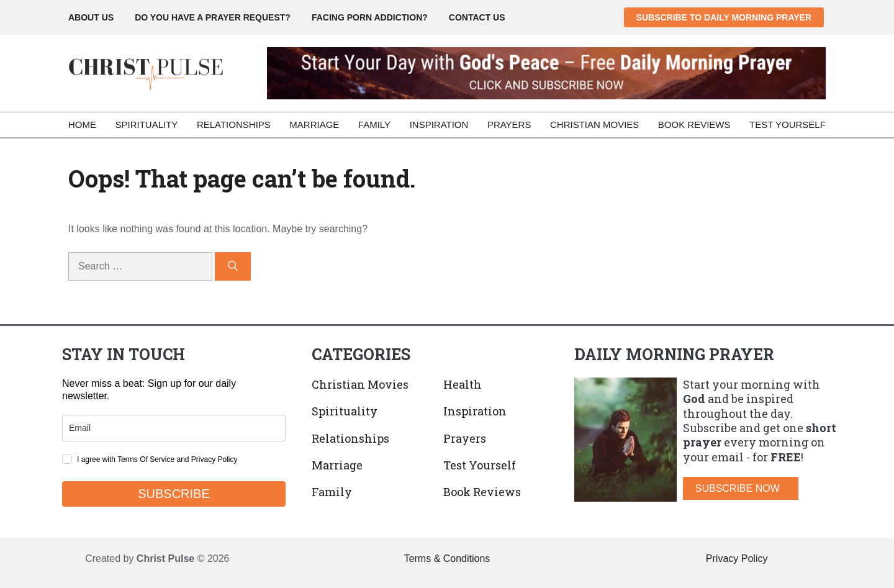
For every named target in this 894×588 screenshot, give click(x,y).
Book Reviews (694, 124)
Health (463, 384)
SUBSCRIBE (174, 494)
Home (82, 124)
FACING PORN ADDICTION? (370, 17)
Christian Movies (594, 124)
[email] (174, 428)
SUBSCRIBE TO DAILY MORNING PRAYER (724, 17)
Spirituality (147, 124)
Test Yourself (788, 124)
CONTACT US (477, 17)
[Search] (233, 266)
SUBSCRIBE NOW (738, 488)
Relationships (234, 124)
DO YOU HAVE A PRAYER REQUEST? (213, 17)
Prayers (509, 124)
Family (374, 124)
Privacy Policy (737, 559)
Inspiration (439, 124)
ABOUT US (91, 17)
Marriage (314, 124)
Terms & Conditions (447, 559)
